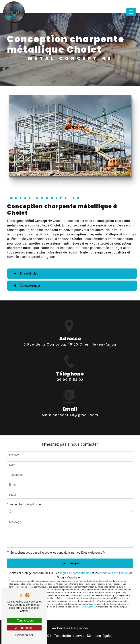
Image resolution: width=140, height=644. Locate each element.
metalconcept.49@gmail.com (70, 412)
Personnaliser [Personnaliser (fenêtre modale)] (24, 635)
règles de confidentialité (75, 573)
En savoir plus (25, 274)
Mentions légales (100, 636)
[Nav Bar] (131, 12)
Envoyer (74, 563)
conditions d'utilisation (114, 573)
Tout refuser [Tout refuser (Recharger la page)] (24, 628)
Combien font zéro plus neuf (25, 504)
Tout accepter (24, 621)
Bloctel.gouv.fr (88, 607)
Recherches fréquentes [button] (70, 628)
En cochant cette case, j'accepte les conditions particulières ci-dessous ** (58, 553)
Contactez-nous (26, 286)
